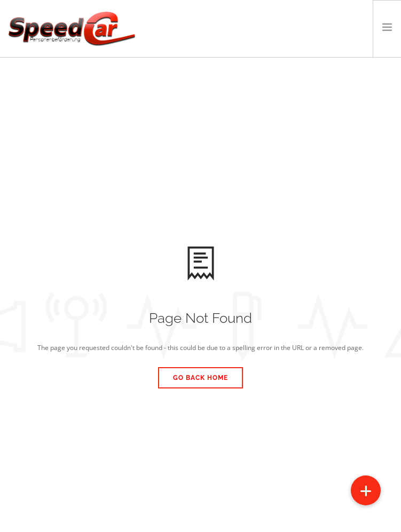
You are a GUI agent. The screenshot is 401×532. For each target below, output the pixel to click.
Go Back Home (200, 378)
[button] (366, 490)
